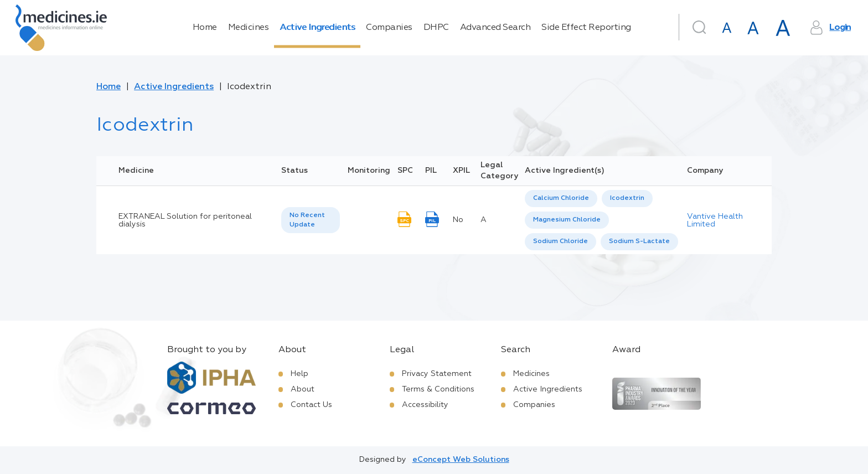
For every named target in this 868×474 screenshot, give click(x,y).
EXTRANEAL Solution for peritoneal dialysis (185, 220)
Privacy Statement (437, 374)
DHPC (436, 28)
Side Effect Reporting (586, 28)
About (303, 389)
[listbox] (311, 220)
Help (299, 374)
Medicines (249, 28)
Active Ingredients (317, 28)
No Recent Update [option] (307, 220)
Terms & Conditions (438, 389)
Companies (389, 28)
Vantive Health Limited (715, 220)
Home (205, 28)
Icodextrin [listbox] (627, 198)
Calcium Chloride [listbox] (561, 198)
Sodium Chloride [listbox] (560, 241)
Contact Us (311, 405)
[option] (561, 199)
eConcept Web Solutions (461, 460)
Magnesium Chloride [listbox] (567, 220)
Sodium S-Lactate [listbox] (639, 241)
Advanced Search (495, 28)
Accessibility (425, 405)
